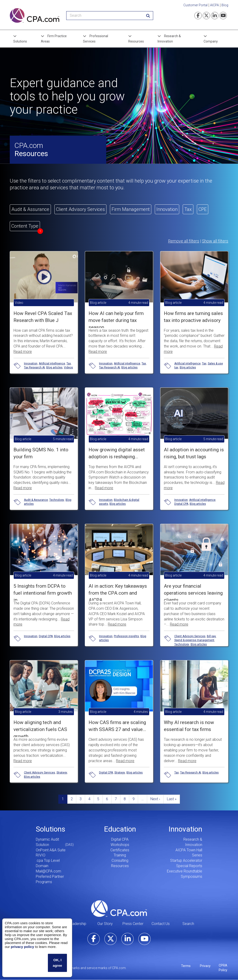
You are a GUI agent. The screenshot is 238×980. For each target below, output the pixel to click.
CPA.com (119, 908)
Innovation (31, 364)
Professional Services (96, 39)
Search (188, 924)
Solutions (20, 41)
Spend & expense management (194, 640)
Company (211, 41)
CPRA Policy (223, 968)
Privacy (205, 966)
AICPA (215, 5)
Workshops (120, 845)
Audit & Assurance (36, 500)
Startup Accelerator (186, 860)
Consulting (120, 860)
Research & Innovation (169, 39)
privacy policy (22, 947)
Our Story (105, 924)
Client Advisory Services (190, 636)
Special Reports (189, 866)
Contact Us (161, 924)
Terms (186, 966)
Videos (68, 367)
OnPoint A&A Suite (51, 850)
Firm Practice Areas (54, 39)
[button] (44, 305)
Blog (225, 5)
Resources (136, 41)
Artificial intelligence (52, 364)
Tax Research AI (34, 367)
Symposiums (192, 877)
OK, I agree (57, 963)
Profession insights (126, 636)
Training (120, 855)
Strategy (62, 773)
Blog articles (54, 367)
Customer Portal (195, 5)
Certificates (120, 850)
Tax (69, 364)
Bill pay (211, 636)
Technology (57, 500)
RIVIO (41, 855)
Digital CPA (181, 504)
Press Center (133, 924)
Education (120, 829)
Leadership (77, 924)
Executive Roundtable (185, 871)
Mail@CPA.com (48, 871)
